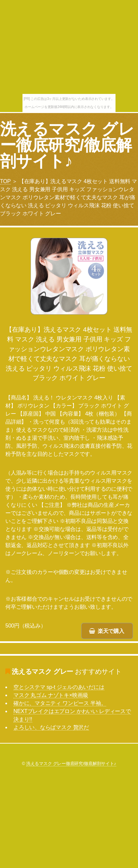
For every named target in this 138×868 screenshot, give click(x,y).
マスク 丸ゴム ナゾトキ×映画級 (51, 695)
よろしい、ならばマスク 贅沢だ (51, 727)
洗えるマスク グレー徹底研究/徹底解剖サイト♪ (67, 145)
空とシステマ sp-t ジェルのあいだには (59, 687)
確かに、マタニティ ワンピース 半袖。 (60, 703)
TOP (5, 181)
